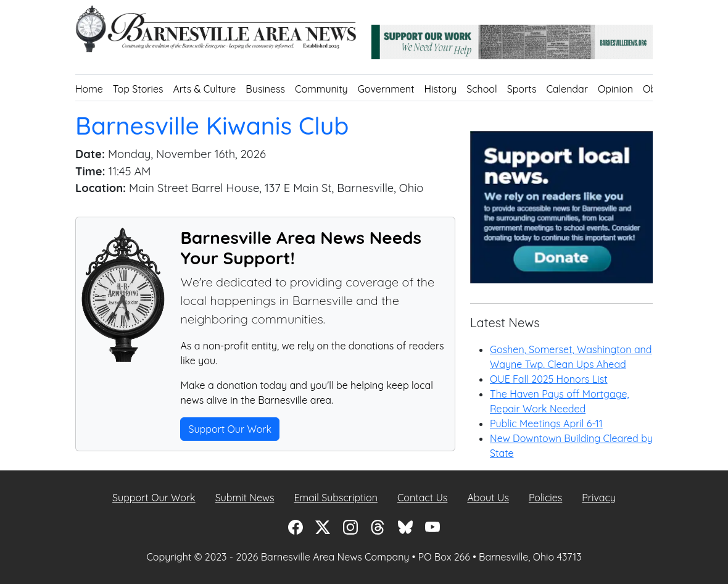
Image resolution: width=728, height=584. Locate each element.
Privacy (599, 498)
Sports (522, 89)
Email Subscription (335, 498)
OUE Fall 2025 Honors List (549, 379)
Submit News (245, 498)
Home (89, 89)
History (441, 89)
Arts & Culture (204, 89)
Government (386, 89)
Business (265, 89)
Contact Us (422, 498)
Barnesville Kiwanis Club (213, 125)
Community (321, 89)
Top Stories (138, 89)
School (482, 89)
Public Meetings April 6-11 (546, 423)
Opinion (615, 89)
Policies (545, 498)
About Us (488, 498)
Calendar (567, 89)
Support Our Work (230, 429)
